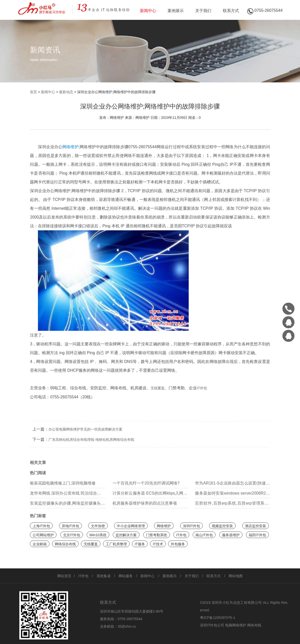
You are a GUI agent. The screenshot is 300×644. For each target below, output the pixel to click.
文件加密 (98, 526)
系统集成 (104, 576)
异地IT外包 (70, 526)
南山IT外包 (204, 535)
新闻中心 (148, 11)
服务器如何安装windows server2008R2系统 (232, 495)
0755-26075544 (130, 619)
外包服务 (178, 544)
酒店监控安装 (256, 526)
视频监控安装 (222, 526)
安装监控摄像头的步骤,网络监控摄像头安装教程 (67, 505)
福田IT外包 (257, 535)
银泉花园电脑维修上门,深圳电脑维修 (63, 483)
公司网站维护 (43, 535)
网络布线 (254, 625)
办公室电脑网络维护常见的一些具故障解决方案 (85, 429)
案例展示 (176, 11)
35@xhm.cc (127, 626)
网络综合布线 (65, 544)
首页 (33, 92)
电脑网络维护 (236, 625)
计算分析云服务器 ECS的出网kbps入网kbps (150, 495)
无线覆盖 (158, 388)
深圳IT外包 (191, 526)
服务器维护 (231, 535)
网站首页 (64, 576)
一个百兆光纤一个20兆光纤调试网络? (146, 483)
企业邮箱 (40, 544)
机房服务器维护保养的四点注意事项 (145, 503)
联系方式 (231, 11)
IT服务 (140, 544)
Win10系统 (98, 535)
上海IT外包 (41, 526)
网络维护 (70, 147)
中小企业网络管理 (131, 526)
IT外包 (202, 388)
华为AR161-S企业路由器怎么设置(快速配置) (232, 485)
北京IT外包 (72, 535)
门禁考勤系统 (157, 535)
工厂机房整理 (116, 544)
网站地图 (236, 576)
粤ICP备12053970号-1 (218, 618)
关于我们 (203, 11)
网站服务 (126, 576)
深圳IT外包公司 (212, 625)
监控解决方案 (126, 535)
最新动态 (66, 92)
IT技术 (158, 544)
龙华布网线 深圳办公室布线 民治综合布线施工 (67, 495)
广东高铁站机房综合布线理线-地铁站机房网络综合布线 (91, 440)
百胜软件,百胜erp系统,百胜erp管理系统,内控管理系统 (232, 505)
